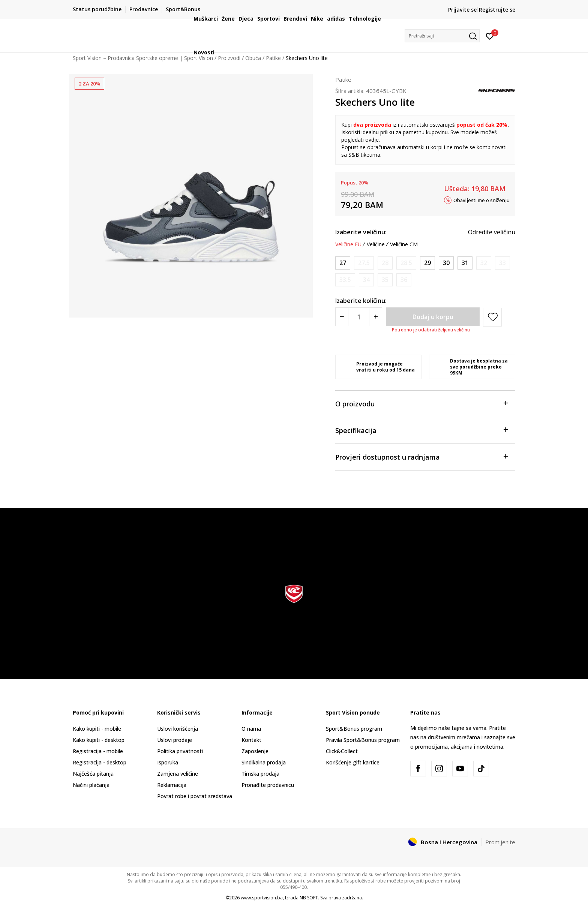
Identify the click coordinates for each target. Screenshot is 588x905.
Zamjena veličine (178, 774)
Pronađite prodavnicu (268, 785)
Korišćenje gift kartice (353, 762)
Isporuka (168, 762)
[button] (442, 36)
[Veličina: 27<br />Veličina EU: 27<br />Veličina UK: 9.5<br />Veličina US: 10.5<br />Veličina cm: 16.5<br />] (343, 263)
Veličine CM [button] (404, 244)
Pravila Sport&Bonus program (363, 740)
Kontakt (251, 740)
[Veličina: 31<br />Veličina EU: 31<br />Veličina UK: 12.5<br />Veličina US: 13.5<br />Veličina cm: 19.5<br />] (465, 263)
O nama (251, 729)
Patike (343, 79)
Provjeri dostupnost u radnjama (421, 456)
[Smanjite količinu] (342, 317)
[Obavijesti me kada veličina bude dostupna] (364, 263)
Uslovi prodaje (175, 740)
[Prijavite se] (490, 36)
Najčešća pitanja (93, 774)
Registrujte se (497, 10)
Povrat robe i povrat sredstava (195, 796)
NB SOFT (309, 898)
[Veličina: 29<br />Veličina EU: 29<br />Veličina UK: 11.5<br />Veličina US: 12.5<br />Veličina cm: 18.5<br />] (427, 263)
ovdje (372, 140)
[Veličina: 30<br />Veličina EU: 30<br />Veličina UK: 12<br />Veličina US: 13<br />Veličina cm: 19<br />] (446, 263)
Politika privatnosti (180, 751)
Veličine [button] (376, 244)
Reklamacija (172, 785)
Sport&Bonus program (354, 729)
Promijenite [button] (500, 842)
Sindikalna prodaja (264, 762)
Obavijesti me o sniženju (481, 200)
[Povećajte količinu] (376, 317)
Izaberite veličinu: (361, 232)
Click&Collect (342, 751)
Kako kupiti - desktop (99, 740)
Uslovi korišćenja (178, 729)
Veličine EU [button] (348, 244)
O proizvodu (421, 403)
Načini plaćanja (91, 785)
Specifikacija (421, 430)
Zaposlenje (255, 751)
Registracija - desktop (100, 762)
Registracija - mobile (98, 751)
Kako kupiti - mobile (97, 729)
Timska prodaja (260, 774)
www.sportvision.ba (262, 898)
